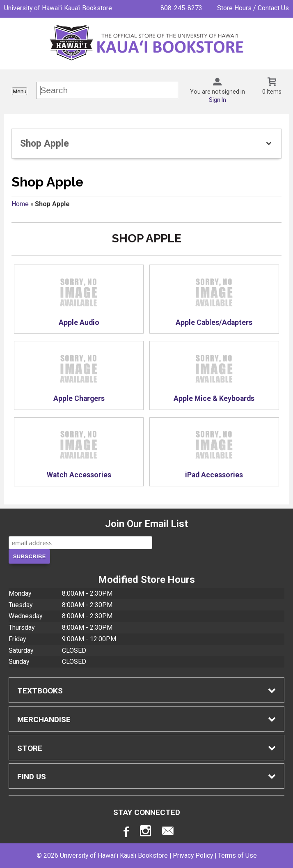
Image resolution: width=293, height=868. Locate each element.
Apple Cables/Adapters (214, 299)
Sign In (217, 100)
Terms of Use (237, 855)
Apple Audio (79, 299)
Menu (19, 91)
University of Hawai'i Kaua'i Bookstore (58, 8)
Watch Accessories (79, 452)
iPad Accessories (214, 452)
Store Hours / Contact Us (253, 8)
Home (20, 204)
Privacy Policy (193, 855)
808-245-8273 (181, 8)
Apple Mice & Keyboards (214, 376)
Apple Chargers (79, 376)
